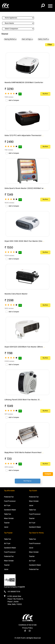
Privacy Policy (28, 628)
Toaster (7, 523)
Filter (50, 45)
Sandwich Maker (10, 510)
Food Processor (10, 501)
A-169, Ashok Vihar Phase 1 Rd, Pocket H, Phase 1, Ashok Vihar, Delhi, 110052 (15, 600)
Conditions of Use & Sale (28, 625)
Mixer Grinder (9, 519)
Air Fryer (7, 506)
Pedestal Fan (9, 497)
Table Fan (8, 514)
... (43, 136)
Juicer (6, 527)
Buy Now (45, 94)
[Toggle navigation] (50, 6)
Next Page (28, 481)
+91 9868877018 (12, 592)
